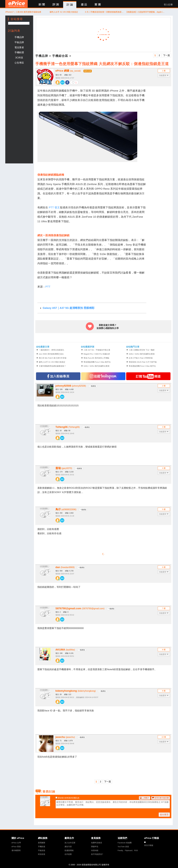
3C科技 (19, 58)
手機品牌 (19, 37)
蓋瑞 (64, 468)
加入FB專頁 (58, 376)
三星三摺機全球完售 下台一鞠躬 (142, 350)
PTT (48, 287)
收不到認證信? (97, 854)
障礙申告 (95, 847)
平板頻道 (42, 850)
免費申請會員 (97, 843)
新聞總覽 (42, 843)
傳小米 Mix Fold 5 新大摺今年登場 (53, 358)
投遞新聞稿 (69, 850)
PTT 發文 (54, 207)
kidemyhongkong (76, 691)
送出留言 (164, 815)
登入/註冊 (168, 5)
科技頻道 (42, 854)
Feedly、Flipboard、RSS (128, 850)
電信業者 (19, 47)
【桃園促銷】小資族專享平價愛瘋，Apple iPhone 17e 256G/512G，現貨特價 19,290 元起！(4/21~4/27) (145, 12)
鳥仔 (66, 509)
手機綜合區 (60, 56)
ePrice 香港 (16, 847)
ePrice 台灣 (16, 843)
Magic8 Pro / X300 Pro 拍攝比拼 (97, 354)
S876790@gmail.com (80, 608)
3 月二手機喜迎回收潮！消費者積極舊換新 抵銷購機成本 (105, 12)
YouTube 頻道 (123, 847)
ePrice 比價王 (16, 4)
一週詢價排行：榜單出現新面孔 (51, 350)
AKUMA (65, 650)
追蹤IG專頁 (103, 376)
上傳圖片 (145, 798)
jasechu (65, 737)
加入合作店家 (70, 843)
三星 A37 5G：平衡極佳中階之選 (97, 350)
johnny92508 (71, 386)
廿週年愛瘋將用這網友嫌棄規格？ (52, 366)
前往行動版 (149, 845)
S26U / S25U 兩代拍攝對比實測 (97, 366)
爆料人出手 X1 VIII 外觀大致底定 (64, 12)
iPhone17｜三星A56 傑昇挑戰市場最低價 (23, 12)
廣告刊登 (68, 847)
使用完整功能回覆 (161, 798)
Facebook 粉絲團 (125, 843)
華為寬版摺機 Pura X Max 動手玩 (97, 362)
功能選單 (164, 75)
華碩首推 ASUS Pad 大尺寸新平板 (143, 362)
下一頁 (166, 55)
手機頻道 (42, 847)
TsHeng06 (68, 427)
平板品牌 (19, 42)
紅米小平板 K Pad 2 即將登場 (141, 358)
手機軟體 (19, 52)
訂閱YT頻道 (148, 376)
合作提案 (68, 854)
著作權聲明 (16, 850)
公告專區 (19, 63)
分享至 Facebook (67, 82)
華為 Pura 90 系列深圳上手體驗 (96, 358)
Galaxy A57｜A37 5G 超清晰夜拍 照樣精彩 (69, 308)
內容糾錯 (95, 850)
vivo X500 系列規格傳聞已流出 (51, 354)
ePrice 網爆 (68, 71)
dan (65, 567)
